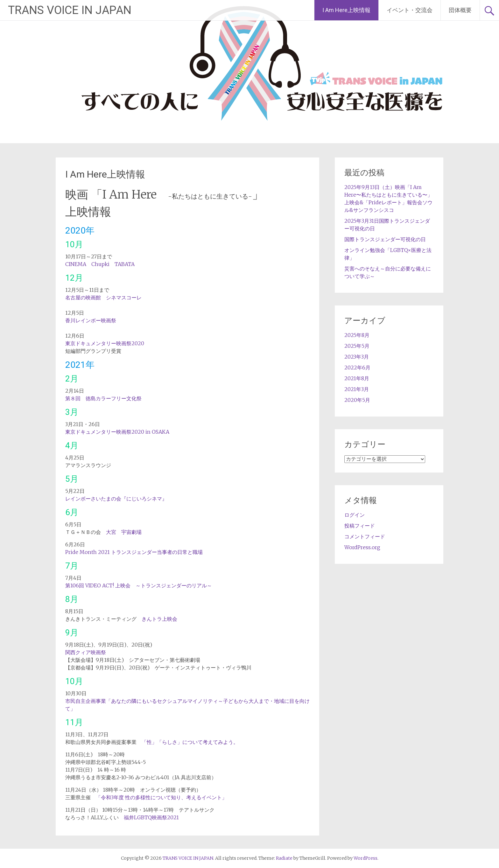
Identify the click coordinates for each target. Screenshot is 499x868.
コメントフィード (365, 536)
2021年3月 (357, 389)
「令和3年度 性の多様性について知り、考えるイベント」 (161, 797)
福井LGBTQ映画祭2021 (151, 817)
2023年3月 (357, 357)
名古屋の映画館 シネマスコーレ (103, 297)
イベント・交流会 (410, 10)
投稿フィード (360, 526)
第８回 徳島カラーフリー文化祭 (103, 398)
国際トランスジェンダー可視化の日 (385, 239)
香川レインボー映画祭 (91, 320)
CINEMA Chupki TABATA (100, 264)
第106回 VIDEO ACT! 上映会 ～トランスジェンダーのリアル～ (139, 585)
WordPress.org (362, 547)
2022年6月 (357, 367)
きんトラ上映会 (159, 619)
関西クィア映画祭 (86, 652)
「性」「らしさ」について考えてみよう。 (190, 742)
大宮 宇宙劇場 (124, 532)
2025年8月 (357, 335)
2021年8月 (357, 378)
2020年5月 (357, 400)
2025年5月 (357, 346)
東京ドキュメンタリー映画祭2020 (105, 343)
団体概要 (460, 10)
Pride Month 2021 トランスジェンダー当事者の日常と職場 (134, 552)
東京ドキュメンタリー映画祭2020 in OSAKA (117, 432)
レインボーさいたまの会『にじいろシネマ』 (116, 499)
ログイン (355, 515)
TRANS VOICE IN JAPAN (70, 10)
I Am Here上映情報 (346, 10)
